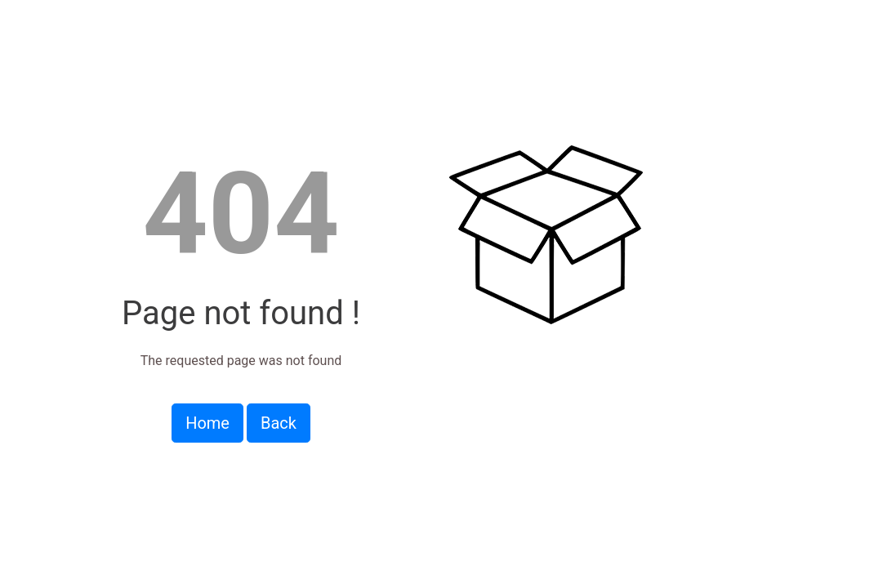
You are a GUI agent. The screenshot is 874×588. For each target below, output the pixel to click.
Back (279, 423)
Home (207, 423)
